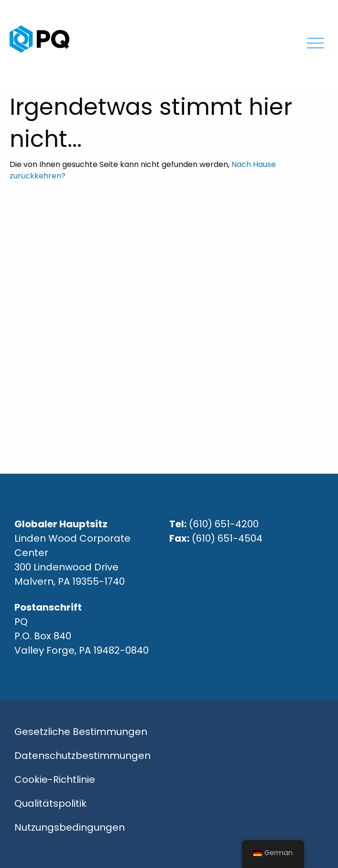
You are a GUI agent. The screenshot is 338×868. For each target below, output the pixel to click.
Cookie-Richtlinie (55, 779)
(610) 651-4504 (227, 538)
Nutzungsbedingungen (70, 827)
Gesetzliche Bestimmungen (81, 732)
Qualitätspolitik (50, 803)
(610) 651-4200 (224, 524)
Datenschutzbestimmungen (82, 756)
